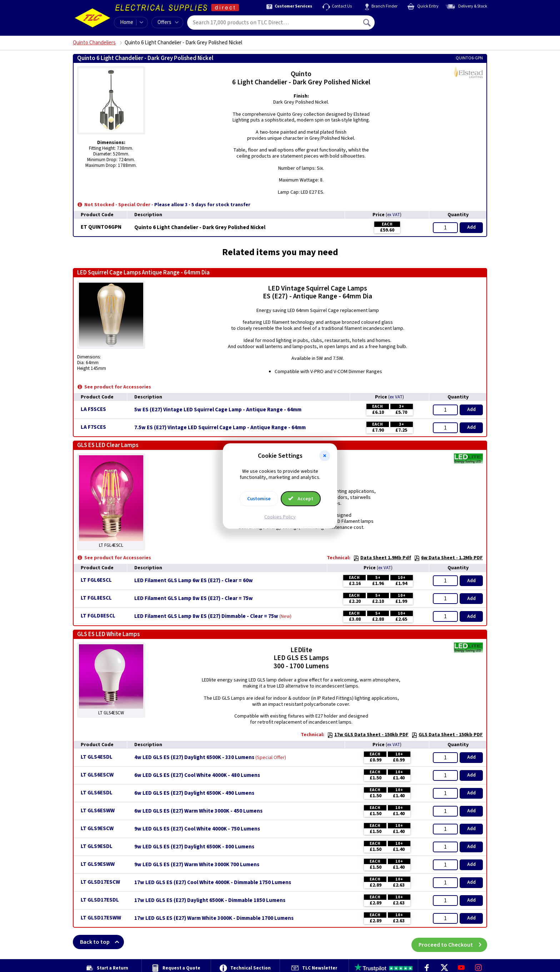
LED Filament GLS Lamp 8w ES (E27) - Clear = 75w (194, 599)
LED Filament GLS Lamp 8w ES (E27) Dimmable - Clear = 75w (206, 616)
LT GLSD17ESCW (100, 882)
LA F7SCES (93, 427)
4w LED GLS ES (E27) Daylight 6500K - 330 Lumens (194, 758)
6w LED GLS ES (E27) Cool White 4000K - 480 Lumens (197, 775)
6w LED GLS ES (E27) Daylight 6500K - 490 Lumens (194, 793)
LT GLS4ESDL (97, 757)
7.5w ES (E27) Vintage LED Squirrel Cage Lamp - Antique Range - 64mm (220, 428)
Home (127, 22)
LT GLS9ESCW (97, 829)
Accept (301, 499)
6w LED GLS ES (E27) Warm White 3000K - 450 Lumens (198, 811)
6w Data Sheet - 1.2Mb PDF (448, 558)
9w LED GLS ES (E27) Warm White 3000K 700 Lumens (197, 865)
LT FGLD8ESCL (98, 616)
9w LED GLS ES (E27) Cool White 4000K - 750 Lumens (197, 829)
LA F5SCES (93, 409)
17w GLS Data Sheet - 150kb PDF (368, 735)
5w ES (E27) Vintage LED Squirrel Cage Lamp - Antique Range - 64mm (218, 410)
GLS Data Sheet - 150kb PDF (447, 735)
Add (471, 227)
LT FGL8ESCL (96, 598)
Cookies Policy (280, 517)
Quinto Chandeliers (94, 43)
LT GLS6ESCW (97, 775)
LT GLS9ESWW (98, 864)
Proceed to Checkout (453, 942)
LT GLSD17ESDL (100, 900)
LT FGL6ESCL (96, 580)
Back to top (102, 942)
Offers (168, 22)
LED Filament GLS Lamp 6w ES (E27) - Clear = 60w (194, 581)
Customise (259, 499)
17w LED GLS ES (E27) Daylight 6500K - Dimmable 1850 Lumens (210, 901)
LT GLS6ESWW (98, 811)
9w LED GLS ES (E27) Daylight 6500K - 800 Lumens (194, 847)
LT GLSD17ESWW (101, 918)
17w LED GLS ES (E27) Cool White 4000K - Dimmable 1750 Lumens (213, 883)
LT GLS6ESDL (97, 793)
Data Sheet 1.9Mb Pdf (382, 558)
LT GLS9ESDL (97, 846)
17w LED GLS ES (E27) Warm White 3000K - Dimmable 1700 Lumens (214, 918)
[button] (325, 456)
